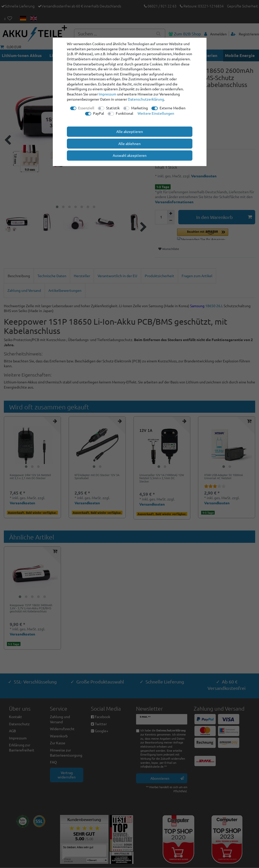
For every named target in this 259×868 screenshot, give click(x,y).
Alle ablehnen (129, 143)
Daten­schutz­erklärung (146, 99)
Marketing (139, 108)
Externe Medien (173, 108)
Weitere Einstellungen (156, 113)
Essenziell (86, 108)
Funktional (125, 113)
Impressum (107, 94)
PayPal (99, 113)
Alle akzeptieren (130, 131)
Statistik (113, 108)
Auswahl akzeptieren (130, 155)
